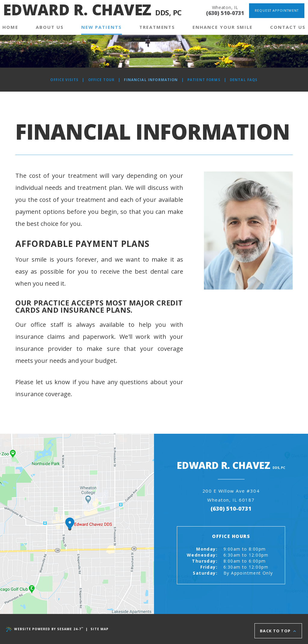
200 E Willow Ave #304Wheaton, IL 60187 (207, 500)
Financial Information (151, 80)
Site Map (102, 629)
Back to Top (278, 629)
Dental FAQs (246, 80)
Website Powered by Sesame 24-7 (46, 629)
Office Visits (62, 80)
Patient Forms (205, 80)
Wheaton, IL (220, 7)
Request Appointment (276, 10)
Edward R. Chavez (92, 11)
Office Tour (99, 80)
